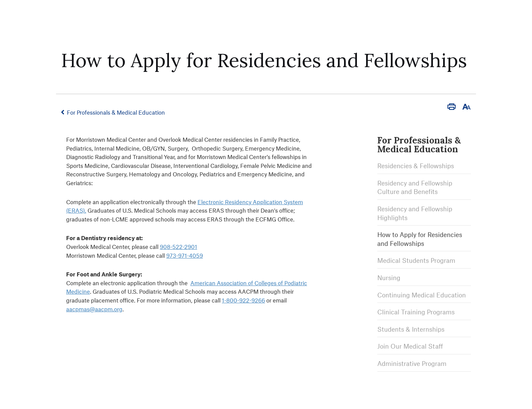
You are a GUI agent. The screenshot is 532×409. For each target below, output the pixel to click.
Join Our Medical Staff (410, 346)
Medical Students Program (416, 260)
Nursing (389, 278)
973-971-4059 (185, 255)
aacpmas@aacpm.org (94, 309)
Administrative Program (412, 363)
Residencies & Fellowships (416, 166)
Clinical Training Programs (416, 312)
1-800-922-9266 (243, 300)
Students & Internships (411, 329)
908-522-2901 (178, 247)
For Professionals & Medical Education (116, 112)
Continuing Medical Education (422, 295)
